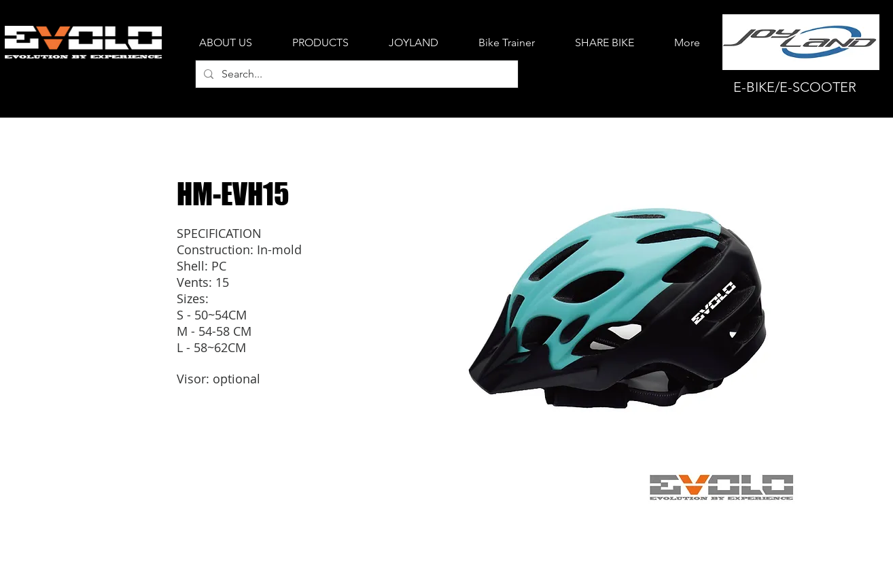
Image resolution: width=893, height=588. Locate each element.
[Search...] (355, 74)
